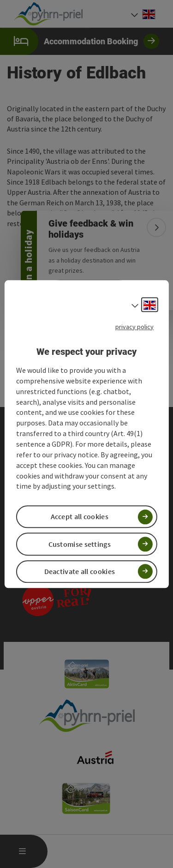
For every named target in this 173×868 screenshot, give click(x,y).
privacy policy (134, 327)
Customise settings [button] (80, 544)
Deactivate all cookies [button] (80, 571)
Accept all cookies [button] (80, 517)
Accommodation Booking (80, 41)
